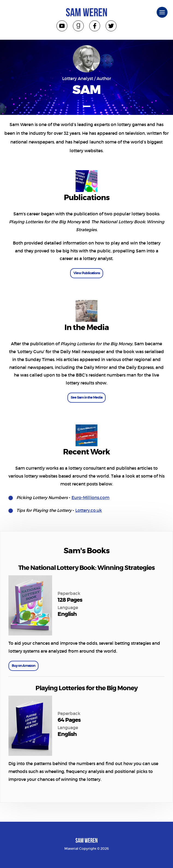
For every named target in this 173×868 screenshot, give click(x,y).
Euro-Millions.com (90, 498)
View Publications (87, 273)
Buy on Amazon (23, 666)
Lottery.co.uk (89, 510)
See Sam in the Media (87, 398)
